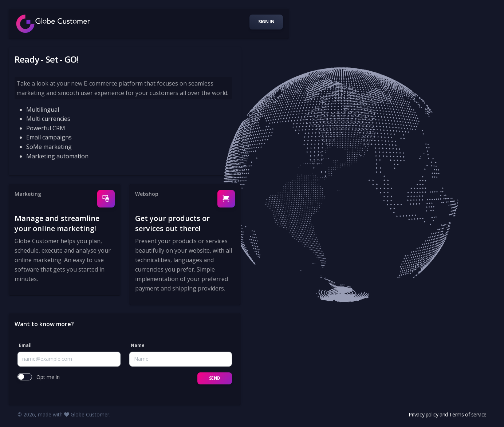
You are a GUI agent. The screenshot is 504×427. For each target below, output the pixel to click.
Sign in (266, 22)
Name (138, 345)
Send (215, 378)
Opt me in (48, 377)
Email (25, 345)
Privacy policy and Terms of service (448, 414)
